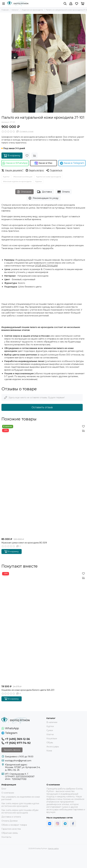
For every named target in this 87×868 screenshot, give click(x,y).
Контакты (6, 837)
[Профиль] (71, 4)
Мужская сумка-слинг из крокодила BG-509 (24, 543)
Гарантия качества (11, 829)
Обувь (50, 743)
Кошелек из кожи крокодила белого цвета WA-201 (28, 690)
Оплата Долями (10, 821)
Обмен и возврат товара (14, 825)
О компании (8, 793)
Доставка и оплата (11, 817)
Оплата (64, 192)
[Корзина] (83, 4)
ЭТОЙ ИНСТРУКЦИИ (46, 266)
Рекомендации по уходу (43, 198)
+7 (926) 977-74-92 (16, 743)
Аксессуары (53, 747)
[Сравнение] (34, 156)
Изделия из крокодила (32, 10)
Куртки (6, 177)
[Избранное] (77, 4)
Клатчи (50, 734)
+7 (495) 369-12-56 (16, 739)
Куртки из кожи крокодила (49, 177)
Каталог (15, 10)
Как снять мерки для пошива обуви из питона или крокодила (20, 811)
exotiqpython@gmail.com (18, 761)
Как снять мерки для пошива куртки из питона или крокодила (20, 805)
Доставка (45, 192)
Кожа (49, 751)
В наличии (52, 722)
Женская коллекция (23, 177)
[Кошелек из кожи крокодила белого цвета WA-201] (43, 627)
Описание (24, 192)
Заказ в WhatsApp (15, 163)
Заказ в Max (43, 163)
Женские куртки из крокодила (17, 181)
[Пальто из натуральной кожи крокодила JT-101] (49, 63)
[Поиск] (65, 4)
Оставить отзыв (42, 407)
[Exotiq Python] (18, 4)
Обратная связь (10, 833)
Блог (4, 789)
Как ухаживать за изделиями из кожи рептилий (21, 798)
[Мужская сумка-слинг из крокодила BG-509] (43, 480)
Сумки (50, 730)
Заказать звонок (12, 750)
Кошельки (52, 738)
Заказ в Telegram (72, 163)
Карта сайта (53, 848)
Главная (5, 10)
